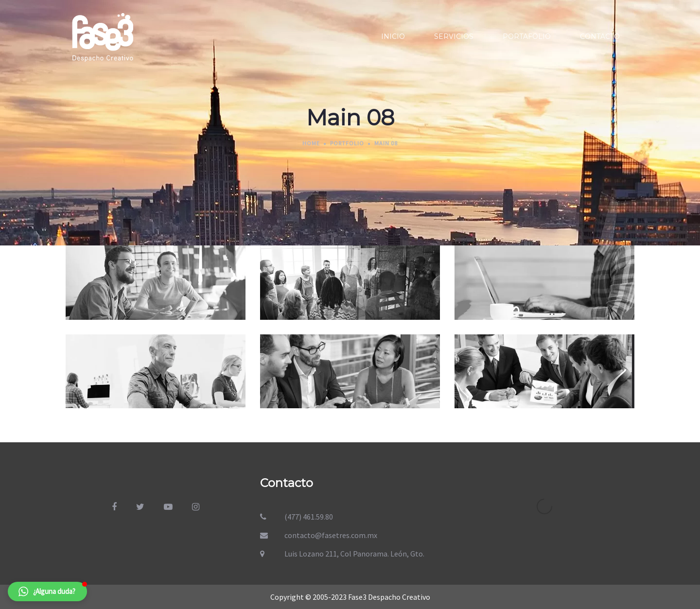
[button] (47, 592)
